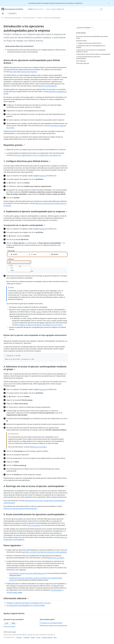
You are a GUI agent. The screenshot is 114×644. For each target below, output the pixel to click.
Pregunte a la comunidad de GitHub (51, 623)
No (13, 623)
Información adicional (16, 598)
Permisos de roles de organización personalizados (20, 508)
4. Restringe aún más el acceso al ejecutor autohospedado (35, 486)
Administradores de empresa (13, 18)
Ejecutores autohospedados (52, 18)
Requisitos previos (14, 145)
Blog (55, 637)
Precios (38, 637)
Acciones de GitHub (29, 18)
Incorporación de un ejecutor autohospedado (24, 225)
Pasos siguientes (13, 545)
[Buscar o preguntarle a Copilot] (74, 9)
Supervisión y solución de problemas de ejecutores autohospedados (44, 552)
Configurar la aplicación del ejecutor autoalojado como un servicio (40, 325)
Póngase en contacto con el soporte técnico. (53, 625)
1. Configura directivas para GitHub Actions (27, 161)
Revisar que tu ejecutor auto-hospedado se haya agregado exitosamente (35, 336)
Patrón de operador (34, 525)
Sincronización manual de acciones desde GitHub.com (27, 573)
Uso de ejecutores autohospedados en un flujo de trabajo (26, 605)
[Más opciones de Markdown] (93, 28)
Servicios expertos (47, 637)
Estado (33, 637)
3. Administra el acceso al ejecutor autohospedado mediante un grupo (35, 368)
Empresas (43, 176)
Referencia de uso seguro (38, 447)
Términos (19, 637)
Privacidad (26, 637)
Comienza (39, 18)
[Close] (109, 3)
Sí (7, 623)
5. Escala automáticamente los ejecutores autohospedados (35, 514)
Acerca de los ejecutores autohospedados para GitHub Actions (32, 62)
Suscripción (12, 13)
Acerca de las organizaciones (22, 155)
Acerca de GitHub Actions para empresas (23, 72)
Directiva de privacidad (9, 626)
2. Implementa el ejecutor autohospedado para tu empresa (35, 211)
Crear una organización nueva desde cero (47, 155)
